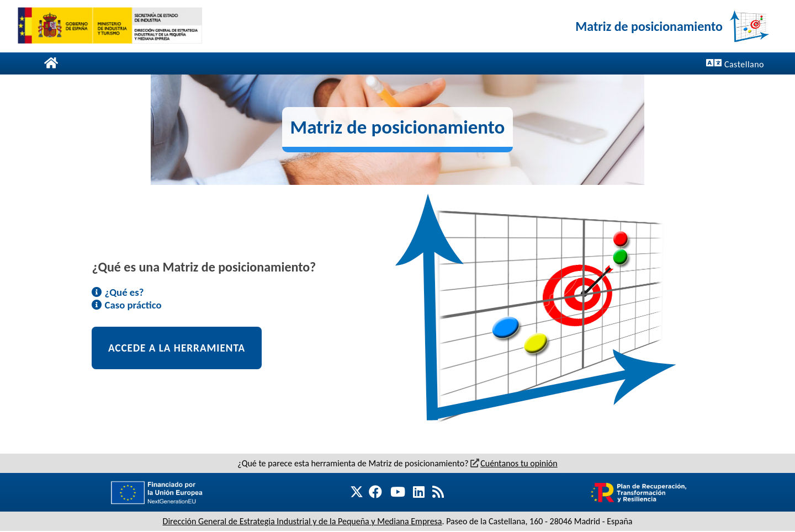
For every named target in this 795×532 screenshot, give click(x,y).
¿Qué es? (118, 292)
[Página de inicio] (51, 63)
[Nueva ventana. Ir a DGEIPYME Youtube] (397, 492)
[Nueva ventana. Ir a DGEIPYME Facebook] (373, 492)
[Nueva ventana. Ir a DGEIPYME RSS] (438, 492)
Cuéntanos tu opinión (514, 463)
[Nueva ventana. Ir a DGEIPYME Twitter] (361, 493)
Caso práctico (126, 305)
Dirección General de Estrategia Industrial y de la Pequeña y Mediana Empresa (303, 521)
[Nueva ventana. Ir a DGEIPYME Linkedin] (419, 492)
